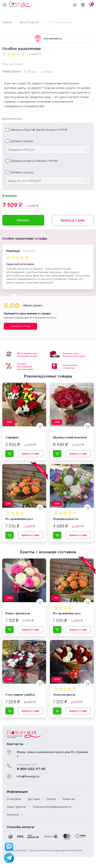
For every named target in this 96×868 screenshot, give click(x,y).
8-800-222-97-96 (31, 769)
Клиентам (69, 800)
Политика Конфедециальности (52, 807)
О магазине (14, 800)
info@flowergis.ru (28, 777)
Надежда (13, 251)
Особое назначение (59, 22)
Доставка (34, 800)
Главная (7, 22)
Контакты (13, 815)
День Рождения (29, 22)
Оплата (51, 800)
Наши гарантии (16, 807)
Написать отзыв (20, 327)
